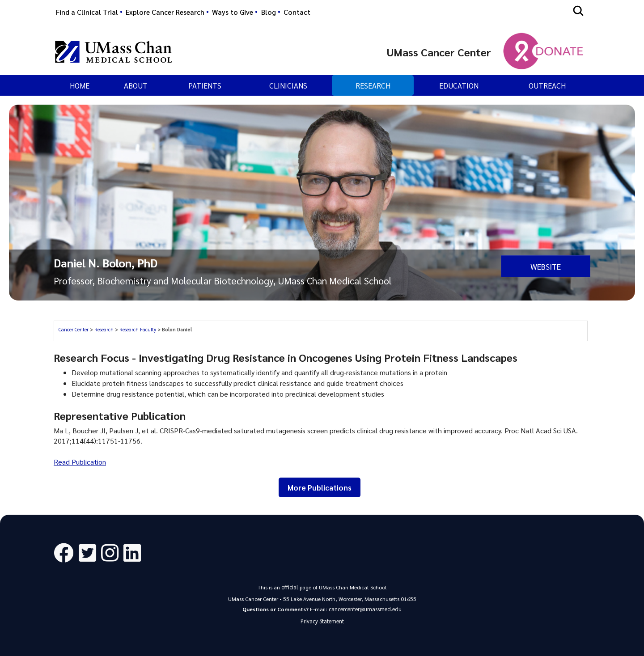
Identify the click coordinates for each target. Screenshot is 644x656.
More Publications (320, 487)
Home (80, 85)
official (290, 587)
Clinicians (288, 85)
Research (373, 85)
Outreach (547, 85)
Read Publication (80, 462)
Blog (269, 12)
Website (546, 266)
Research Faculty (138, 329)
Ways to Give (233, 12)
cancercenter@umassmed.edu (365, 608)
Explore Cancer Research (165, 12)
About (136, 85)
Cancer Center (74, 329)
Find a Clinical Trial (87, 12)
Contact (297, 12)
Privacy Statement (322, 621)
